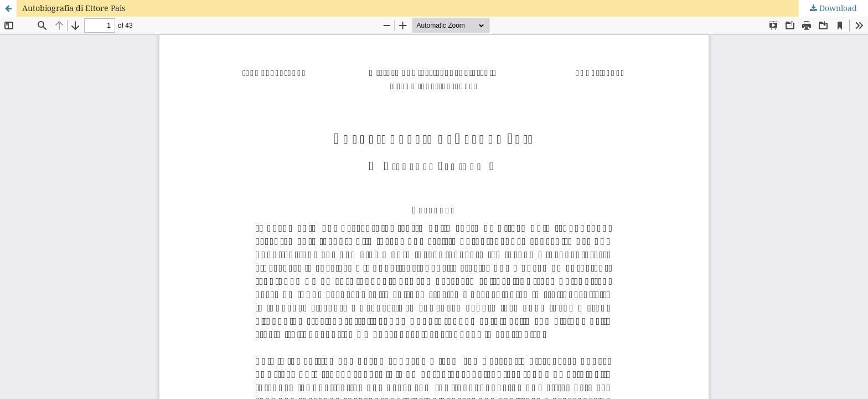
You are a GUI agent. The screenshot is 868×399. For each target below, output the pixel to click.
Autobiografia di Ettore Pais (74, 8)
